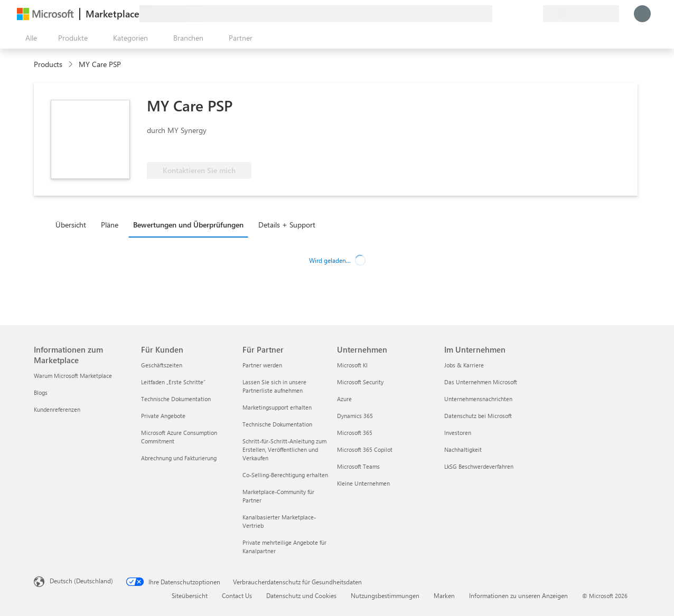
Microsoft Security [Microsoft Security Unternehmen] (360, 382)
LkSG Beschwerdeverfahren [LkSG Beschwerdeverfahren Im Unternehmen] (479, 466)
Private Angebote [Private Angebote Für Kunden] (163, 416)
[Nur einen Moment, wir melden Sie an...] (642, 14)
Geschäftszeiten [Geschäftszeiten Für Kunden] (162, 365)
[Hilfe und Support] (509, 14)
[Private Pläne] (535, 14)
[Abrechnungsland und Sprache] (581, 14)
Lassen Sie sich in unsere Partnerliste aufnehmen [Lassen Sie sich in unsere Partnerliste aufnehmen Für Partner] (274, 386)
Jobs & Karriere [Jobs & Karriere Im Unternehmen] (464, 365)
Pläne (110, 225)
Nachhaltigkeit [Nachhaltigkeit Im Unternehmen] (463, 449)
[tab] (73, 224)
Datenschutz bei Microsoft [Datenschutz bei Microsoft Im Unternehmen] (478, 416)
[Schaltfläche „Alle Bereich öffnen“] (29, 38)
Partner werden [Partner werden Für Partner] (262, 365)
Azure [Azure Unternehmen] (344, 399)
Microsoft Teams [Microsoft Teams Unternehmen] (358, 466)
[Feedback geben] (497, 14)
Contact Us (237, 595)
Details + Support (287, 225)
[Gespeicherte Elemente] (522, 14)
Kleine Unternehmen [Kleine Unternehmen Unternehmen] (363, 483)
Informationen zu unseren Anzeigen (518, 595)
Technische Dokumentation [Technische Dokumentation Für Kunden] (176, 399)
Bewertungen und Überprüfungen (188, 225)
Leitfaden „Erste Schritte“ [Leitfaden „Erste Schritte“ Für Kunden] (173, 382)
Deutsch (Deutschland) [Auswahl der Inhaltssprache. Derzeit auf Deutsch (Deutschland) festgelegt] (81, 581)
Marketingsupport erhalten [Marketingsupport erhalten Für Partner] (277, 407)
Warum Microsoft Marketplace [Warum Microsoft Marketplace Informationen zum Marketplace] (73, 376)
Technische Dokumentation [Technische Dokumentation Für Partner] (277, 424)
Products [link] (48, 64)
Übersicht (71, 225)
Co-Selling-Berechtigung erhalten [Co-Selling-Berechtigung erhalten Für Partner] (285, 475)
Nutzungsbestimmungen (385, 595)
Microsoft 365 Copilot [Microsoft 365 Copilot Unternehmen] (365, 449)
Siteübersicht (190, 595)
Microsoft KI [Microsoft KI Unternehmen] (352, 365)
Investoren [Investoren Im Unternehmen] (458, 433)
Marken (444, 595)
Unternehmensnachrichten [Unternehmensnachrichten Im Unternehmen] (478, 399)
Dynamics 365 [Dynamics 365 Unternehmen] (355, 416)
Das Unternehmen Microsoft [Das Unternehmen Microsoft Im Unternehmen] (481, 382)
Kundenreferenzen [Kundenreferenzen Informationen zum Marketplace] (57, 409)
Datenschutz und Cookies (301, 595)
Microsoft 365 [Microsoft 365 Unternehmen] (355, 433)
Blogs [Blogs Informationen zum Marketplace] (41, 392)
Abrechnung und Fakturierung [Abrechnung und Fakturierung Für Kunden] (179, 458)
